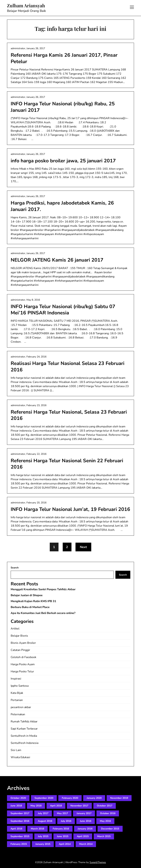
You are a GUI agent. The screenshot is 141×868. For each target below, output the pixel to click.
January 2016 (85, 829)
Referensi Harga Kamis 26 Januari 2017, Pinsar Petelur (64, 58)
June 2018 (16, 806)
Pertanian (17, 700)
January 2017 (84, 813)
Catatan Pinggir (20, 650)
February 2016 (61, 829)
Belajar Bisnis (19, 636)
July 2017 (43, 813)
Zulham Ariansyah (26, 6)
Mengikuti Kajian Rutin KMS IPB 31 (33, 601)
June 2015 (63, 836)
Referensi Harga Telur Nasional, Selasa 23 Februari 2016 (69, 415)
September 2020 (44, 798)
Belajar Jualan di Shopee (27, 595)
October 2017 (105, 806)
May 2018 (36, 806)
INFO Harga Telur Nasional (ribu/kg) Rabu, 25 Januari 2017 (63, 107)
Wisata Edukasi (20, 757)
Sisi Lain (16, 750)
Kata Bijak (17, 693)
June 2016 (86, 821)
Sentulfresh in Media (24, 736)
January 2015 (43, 844)
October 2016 (108, 813)
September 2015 (20, 836)
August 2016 (45, 821)
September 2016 (20, 821)
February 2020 (70, 798)
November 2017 (79, 806)
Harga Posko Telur (22, 671)
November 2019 (119, 798)
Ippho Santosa (20, 686)
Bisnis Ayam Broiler (23, 643)
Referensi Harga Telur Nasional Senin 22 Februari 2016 (67, 464)
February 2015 (19, 844)
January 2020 (94, 798)
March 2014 (86, 844)
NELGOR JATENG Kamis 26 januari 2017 (57, 260)
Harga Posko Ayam (23, 664)
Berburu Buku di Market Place (30, 607)
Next (84, 547)
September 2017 (20, 813)
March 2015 (104, 836)
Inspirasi (16, 679)
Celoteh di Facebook (23, 657)
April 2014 (65, 844)
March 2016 (37, 829)
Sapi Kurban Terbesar (24, 729)
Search (15, 568)
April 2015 (83, 836)
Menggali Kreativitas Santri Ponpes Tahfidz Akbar (43, 589)
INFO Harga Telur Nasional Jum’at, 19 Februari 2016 (70, 509)
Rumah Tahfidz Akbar (24, 722)
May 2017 (62, 813)
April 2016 (16, 829)
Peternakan (18, 714)
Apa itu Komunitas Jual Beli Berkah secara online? (43, 613)
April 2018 (56, 806)
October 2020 (18, 798)
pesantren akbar (21, 707)
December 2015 (110, 829)
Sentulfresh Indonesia (25, 743)
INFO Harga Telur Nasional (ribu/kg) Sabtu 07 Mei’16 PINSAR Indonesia (63, 310)
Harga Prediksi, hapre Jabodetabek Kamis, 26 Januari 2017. (62, 206)
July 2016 (66, 821)
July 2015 (43, 836)
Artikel (15, 629)
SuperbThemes (98, 862)
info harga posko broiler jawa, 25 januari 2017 (63, 161)
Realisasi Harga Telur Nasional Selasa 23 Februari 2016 (68, 367)
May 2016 (105, 821)
